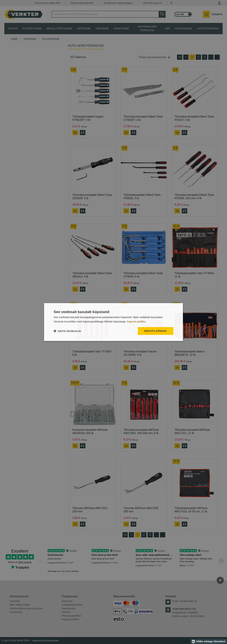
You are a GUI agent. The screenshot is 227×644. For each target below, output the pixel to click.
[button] (67, 331)
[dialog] (113, 322)
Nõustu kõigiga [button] (156, 331)
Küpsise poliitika (136, 321)
